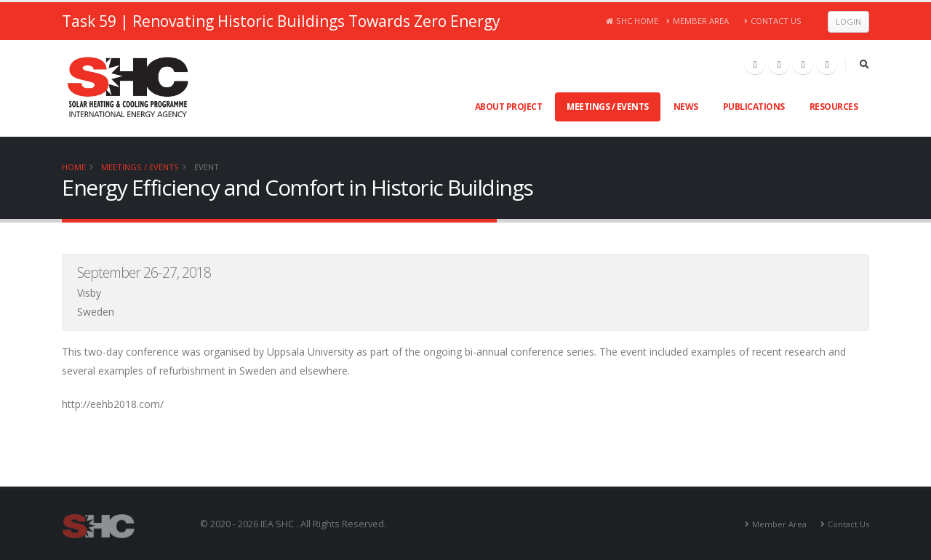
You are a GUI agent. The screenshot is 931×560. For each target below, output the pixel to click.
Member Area (698, 21)
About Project (509, 107)
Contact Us (773, 21)
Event (207, 167)
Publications (754, 107)
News (686, 107)
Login (848, 21)
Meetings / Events (608, 107)
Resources (834, 107)
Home (74, 167)
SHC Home (632, 21)
